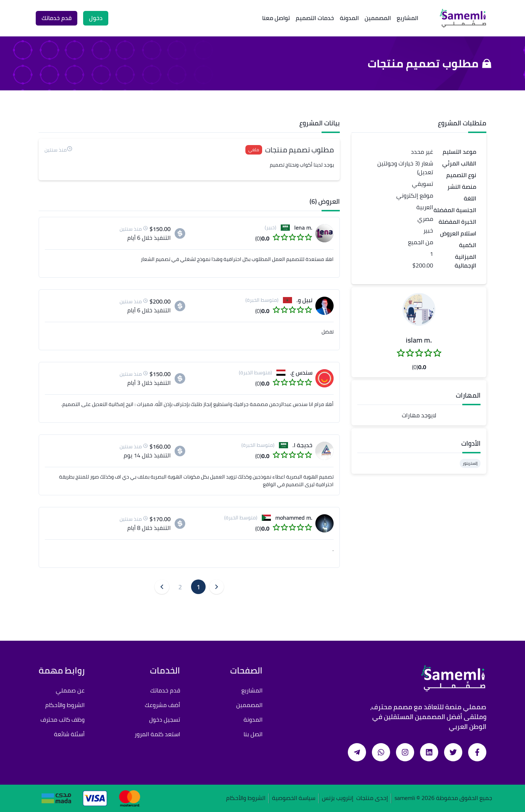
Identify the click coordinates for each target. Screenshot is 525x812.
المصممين (378, 18)
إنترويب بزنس (338, 798)
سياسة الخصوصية (294, 798)
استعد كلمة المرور (157, 734)
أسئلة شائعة (69, 734)
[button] (419, 309)
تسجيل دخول (165, 719)
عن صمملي (70, 690)
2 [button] (180, 587)
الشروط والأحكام (65, 705)
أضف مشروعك (162, 705)
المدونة (349, 18)
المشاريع (407, 18)
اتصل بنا (253, 734)
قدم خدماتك (165, 690)
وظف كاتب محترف (63, 719)
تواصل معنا (276, 18)
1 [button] (198, 587)
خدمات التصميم (315, 18)
